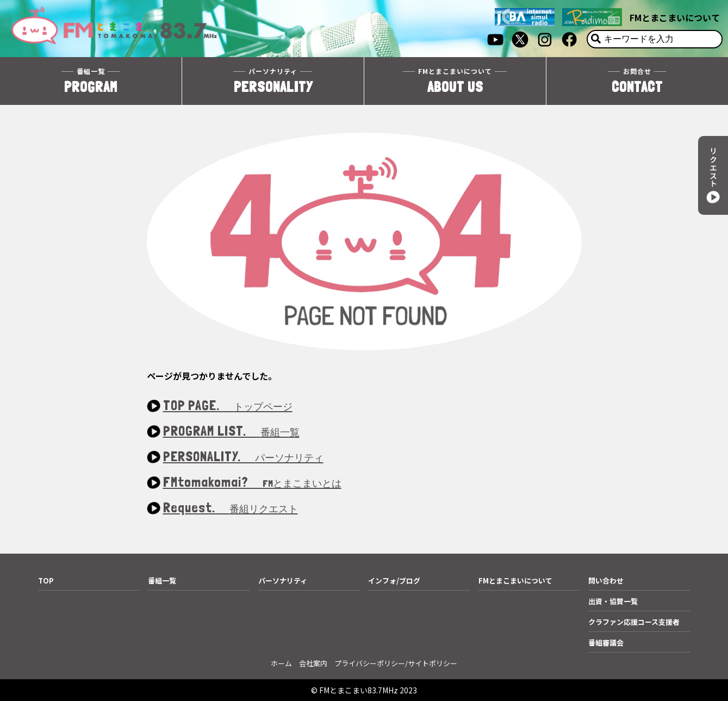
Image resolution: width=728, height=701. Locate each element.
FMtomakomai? (252, 483)
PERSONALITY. (243, 457)
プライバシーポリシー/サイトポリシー (396, 663)
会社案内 (313, 663)
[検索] (596, 39)
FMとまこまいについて (675, 17)
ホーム (281, 663)
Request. (231, 508)
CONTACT (637, 81)
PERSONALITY (273, 81)
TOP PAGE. (228, 406)
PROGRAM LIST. (231, 432)
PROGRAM (91, 81)
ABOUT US (455, 81)
